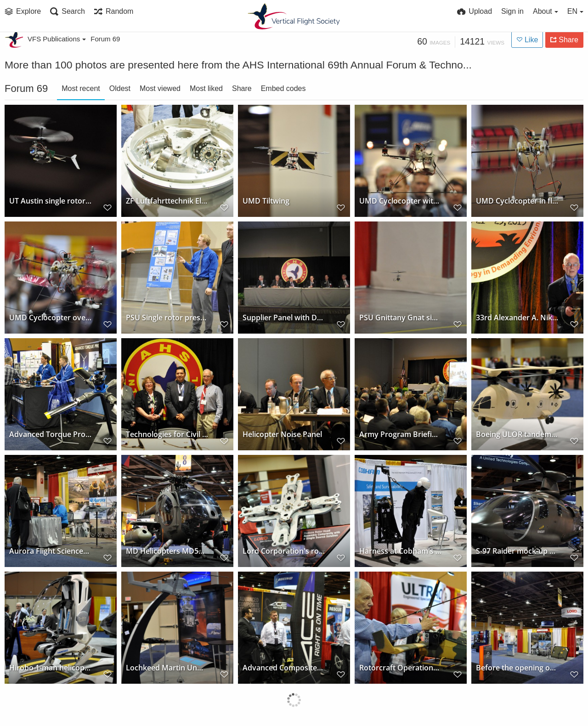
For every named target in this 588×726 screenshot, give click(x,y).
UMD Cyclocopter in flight (517, 201)
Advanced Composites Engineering (284, 668)
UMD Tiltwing (266, 201)
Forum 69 (105, 39)
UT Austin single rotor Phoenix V (50, 201)
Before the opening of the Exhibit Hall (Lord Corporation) (517, 668)
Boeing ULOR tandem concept (517, 434)
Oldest (120, 88)
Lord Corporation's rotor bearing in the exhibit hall (284, 551)
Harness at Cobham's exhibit (400, 551)
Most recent (81, 88)
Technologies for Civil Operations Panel (167, 434)
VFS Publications (57, 39)
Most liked (206, 88)
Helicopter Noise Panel (282, 434)
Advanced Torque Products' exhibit (50, 434)
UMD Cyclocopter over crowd (50, 318)
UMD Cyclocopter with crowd (400, 201)
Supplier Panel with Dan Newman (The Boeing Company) (284, 318)
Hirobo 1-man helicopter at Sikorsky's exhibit (50, 668)
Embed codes (283, 88)
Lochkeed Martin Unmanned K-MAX (167, 668)
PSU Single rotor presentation (167, 318)
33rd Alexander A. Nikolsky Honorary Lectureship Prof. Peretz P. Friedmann (517, 318)
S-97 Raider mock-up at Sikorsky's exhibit (517, 551)
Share (242, 88)
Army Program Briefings (400, 434)
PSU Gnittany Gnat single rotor (400, 318)
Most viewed (160, 88)
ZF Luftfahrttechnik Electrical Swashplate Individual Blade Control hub (167, 201)
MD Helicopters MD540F (167, 551)
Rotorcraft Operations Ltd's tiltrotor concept (400, 668)
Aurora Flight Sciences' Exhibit (50, 551)
